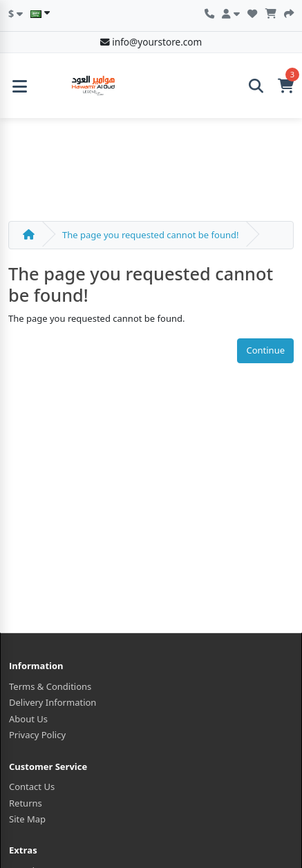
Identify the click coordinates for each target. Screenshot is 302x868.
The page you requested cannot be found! (150, 235)
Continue (265, 350)
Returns (26, 803)
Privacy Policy (37, 735)
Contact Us (32, 787)
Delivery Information (53, 702)
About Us (28, 719)
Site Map (27, 819)
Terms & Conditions (50, 686)
